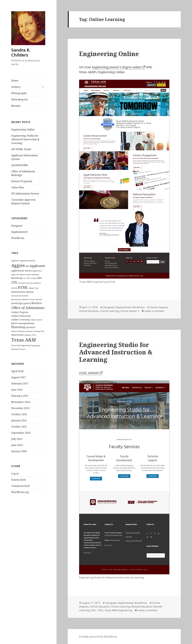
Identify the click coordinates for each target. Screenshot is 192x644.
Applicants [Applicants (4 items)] (37, 266)
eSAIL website (89, 373)
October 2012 (19, 414)
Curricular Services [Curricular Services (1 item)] (25, 283)
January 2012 (19, 420)
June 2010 (17, 445)
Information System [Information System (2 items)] (23, 292)
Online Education (89, 311)
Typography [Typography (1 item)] (35, 345)
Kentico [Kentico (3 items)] (37, 303)
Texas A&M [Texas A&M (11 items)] (24, 340)
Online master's (130, 311)
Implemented (19, 232)
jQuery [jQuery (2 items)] (27, 303)
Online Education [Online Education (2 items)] (21, 316)
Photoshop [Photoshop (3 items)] (18, 327)
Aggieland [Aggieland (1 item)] (15, 261)
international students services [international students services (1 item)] (23, 299)
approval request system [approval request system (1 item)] (21, 275)
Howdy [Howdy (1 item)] (14, 288)
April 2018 (17, 371)
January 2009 (19, 451)
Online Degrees (159, 307)
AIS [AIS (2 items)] (27, 266)
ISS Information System (25, 194)
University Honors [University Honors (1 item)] (18, 349)
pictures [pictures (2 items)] (30, 327)
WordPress (18, 238)
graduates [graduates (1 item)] (37, 283)
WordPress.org (20, 492)
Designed (17, 226)
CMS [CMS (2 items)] (39, 278)
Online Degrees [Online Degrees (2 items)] (20, 312)
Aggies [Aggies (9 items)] (18, 265)
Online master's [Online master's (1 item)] (36, 320)
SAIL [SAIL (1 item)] (43, 331)
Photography (19, 93)
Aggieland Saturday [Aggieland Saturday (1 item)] (27, 261)
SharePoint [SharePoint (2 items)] (18, 335)
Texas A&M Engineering (118, 610)
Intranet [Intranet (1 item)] (39, 299)
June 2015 (17, 390)
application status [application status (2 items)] (21, 271)
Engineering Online (23, 129)
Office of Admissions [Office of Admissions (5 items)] (28, 308)
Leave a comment (154, 311)
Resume (16, 106)
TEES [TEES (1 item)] (34, 335)
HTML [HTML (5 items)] (23, 287)
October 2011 (19, 427)
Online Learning (110, 311)
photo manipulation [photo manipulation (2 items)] (23, 323)
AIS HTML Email (21, 149)
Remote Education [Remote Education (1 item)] (19, 331)
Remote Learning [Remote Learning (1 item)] (33, 331)
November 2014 (21, 402)
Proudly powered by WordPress (98, 637)
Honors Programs (22, 181)
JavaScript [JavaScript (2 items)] (17, 303)
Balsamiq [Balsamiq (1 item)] (35, 275)
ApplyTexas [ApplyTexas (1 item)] (37, 271)
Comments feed (20, 486)
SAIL (93, 610)
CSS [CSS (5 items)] (14, 282)
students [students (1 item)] (28, 335)
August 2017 (19, 377)
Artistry (16, 87)
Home (15, 81)
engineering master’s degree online (117, 67)
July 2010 (17, 439)
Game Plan (18, 187)
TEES (100, 610)
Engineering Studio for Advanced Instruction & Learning (25, 139)
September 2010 (21, 433)
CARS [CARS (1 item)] (28, 278)
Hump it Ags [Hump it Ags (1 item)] (34, 288)
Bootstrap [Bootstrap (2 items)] (17, 278)
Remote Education (142, 607)
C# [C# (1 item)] (24, 278)
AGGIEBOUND (20, 165)
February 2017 (20, 384)
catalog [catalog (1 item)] (33, 278)
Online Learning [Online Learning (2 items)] (21, 319)
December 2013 (20, 408)
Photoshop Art (20, 99)
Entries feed (18, 480)
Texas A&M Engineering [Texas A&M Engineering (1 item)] (21, 345)
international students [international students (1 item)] (20, 296)
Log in (15, 474)
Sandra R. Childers (21, 52)
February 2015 (20, 396)
